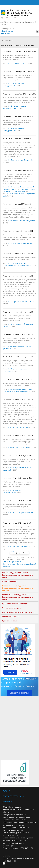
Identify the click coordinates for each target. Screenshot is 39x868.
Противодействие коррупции (15, 604)
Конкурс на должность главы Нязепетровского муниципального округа (18, 575)
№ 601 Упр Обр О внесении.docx (19, 546)
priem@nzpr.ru (7, 31)
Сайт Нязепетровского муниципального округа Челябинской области (16, 13)
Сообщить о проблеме (20, 693)
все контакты (5, 33)
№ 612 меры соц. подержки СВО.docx (21, 302)
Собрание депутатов (8, 41)
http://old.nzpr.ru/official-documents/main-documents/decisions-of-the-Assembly (19, 564)
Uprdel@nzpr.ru (9, 846)
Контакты (6, 856)
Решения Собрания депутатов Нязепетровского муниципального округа (18, 597)
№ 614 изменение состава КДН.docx (21, 243)
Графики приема (10, 621)
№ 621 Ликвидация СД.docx (17, 63)
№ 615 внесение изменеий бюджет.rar (21, 221)
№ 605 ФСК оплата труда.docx (18, 427)
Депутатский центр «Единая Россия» (18, 612)
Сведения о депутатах (12, 617)
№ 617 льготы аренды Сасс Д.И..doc (20, 160)
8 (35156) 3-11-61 (7, 29)
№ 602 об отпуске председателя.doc (20, 513)
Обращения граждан (11, 608)
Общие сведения (10, 582)
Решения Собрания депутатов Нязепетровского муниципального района (18, 588)
